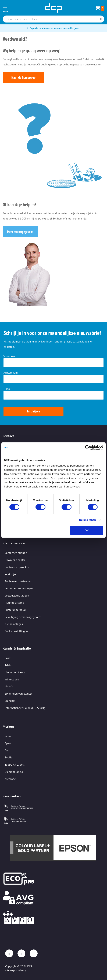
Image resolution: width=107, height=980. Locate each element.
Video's (9, 686)
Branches (10, 701)
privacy (22, 970)
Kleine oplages (14, 624)
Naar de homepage (23, 77)
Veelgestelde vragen (17, 595)
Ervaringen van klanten (19, 694)
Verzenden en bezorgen (19, 588)
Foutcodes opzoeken (17, 567)
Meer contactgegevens (20, 232)
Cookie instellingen (16, 631)
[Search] (101, 19)
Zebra (8, 736)
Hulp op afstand (14, 603)
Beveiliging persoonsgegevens (23, 617)
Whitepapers (12, 679)
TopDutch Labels (15, 765)
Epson (8, 743)
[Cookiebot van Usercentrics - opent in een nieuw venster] (88, 448)
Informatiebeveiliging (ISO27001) (25, 708)
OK (87, 530)
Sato (7, 750)
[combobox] (53, 19)
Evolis (8, 757)
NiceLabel (11, 779)
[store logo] (53, 8)
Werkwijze (11, 574)
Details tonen (88, 520)
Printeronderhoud (15, 610)
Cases (8, 658)
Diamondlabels (14, 772)
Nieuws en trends (15, 672)
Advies (9, 665)
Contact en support (16, 553)
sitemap (10, 970)
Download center (15, 560)
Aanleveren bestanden (18, 581)
